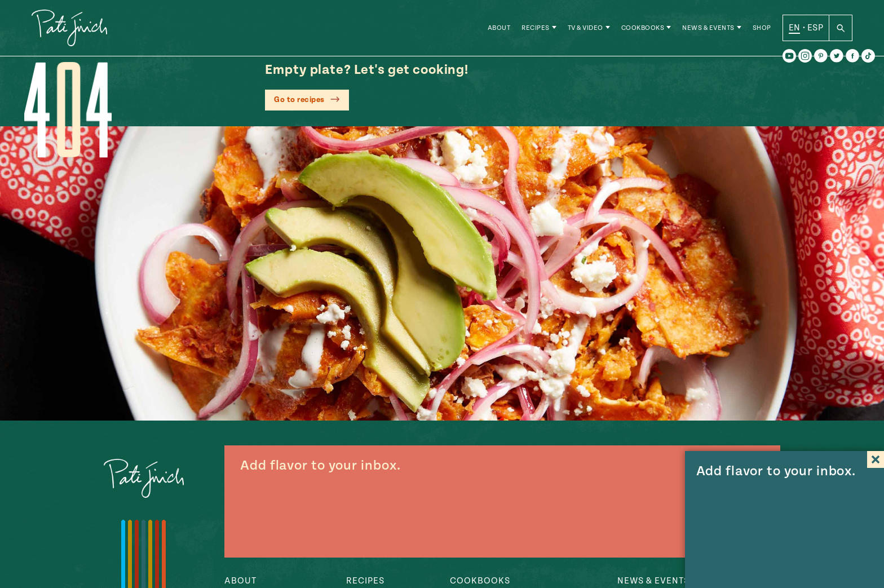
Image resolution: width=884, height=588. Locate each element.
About (499, 28)
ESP (815, 28)
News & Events (708, 28)
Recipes (536, 28)
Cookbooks (643, 28)
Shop (762, 28)
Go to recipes (299, 100)
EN (795, 28)
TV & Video (585, 28)
